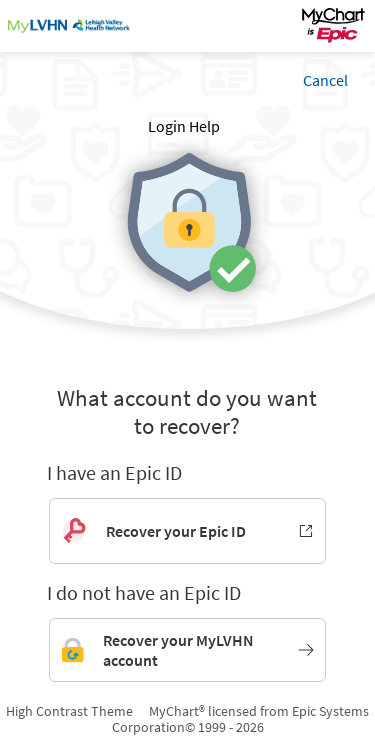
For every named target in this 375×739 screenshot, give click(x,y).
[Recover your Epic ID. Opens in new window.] (187, 531)
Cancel (325, 80)
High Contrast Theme (69, 711)
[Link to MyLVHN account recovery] (187, 650)
